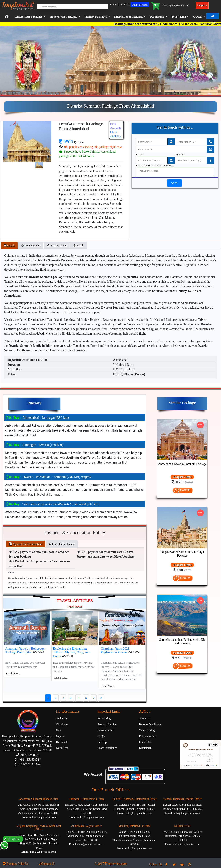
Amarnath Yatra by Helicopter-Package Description (25, 651)
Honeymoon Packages (63, 17)
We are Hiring (147, 730)
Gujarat (60, 736)
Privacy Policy (106, 730)
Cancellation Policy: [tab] (62, 544)
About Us (144, 719)
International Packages (129, 17)
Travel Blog (104, 719)
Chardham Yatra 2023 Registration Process (115, 651)
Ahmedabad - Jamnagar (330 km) (37, 418)
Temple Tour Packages (28, 17)
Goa (58, 730)
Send (174, 183)
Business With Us (16, 864)
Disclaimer (145, 748)
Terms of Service (107, 724)
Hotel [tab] (79, 245)
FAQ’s (101, 736)
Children (180, 155)
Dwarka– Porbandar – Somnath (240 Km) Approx (49, 477)
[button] (129, 17)
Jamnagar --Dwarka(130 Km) (34, 445)
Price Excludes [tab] (57, 245)
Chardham (62, 724)
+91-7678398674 (120, 5)
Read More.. (13, 674)
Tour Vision (179, 17)
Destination (157, 17)
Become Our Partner (150, 724)
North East (62, 748)
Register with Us (148, 736)
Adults (139, 155)
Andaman (61, 719)
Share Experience (107, 748)
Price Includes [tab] (31, 245)
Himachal (61, 742)
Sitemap (102, 742)
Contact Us (145, 742)
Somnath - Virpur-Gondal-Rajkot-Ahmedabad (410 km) (53, 504)
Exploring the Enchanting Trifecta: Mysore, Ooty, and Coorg (71, 653)
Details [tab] (9, 245)
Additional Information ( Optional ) (155, 166)
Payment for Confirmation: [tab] (26, 544)
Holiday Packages (96, 17)
